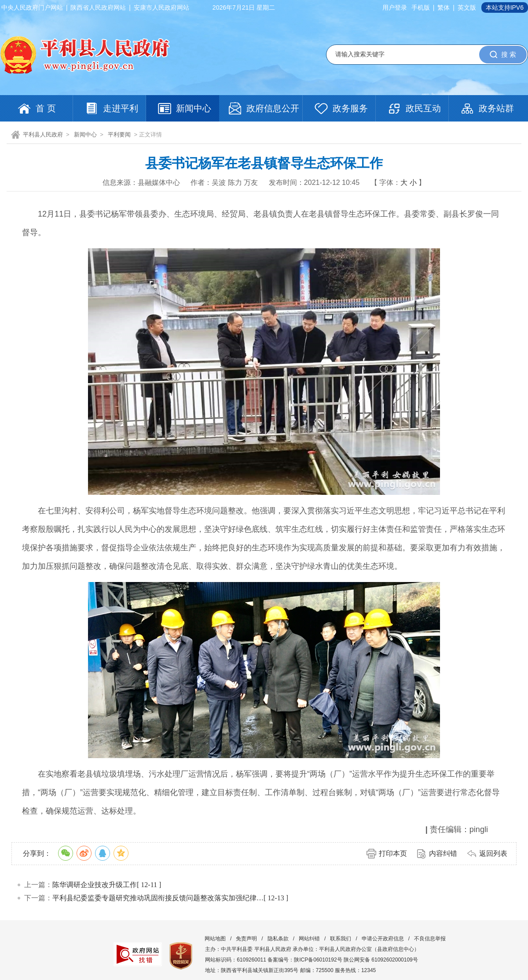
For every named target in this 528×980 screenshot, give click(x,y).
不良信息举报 (430, 939)
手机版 (421, 7)
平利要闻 (119, 134)
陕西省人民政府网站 (98, 7)
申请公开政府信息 (383, 939)
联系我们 (341, 939)
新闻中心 (85, 134)
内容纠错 (443, 853)
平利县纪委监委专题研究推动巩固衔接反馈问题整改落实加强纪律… (158, 898)
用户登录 (395, 7)
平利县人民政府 (43, 134)
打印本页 (393, 853)
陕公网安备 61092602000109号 (381, 960)
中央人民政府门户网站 (32, 7)
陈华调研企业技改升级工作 (95, 885)
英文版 (467, 7)
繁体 (444, 7)
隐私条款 (278, 939)
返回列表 (493, 853)
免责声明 (246, 939)
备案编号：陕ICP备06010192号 (305, 960)
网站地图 (215, 939)
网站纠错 (309, 939)
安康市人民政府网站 (161, 7)
